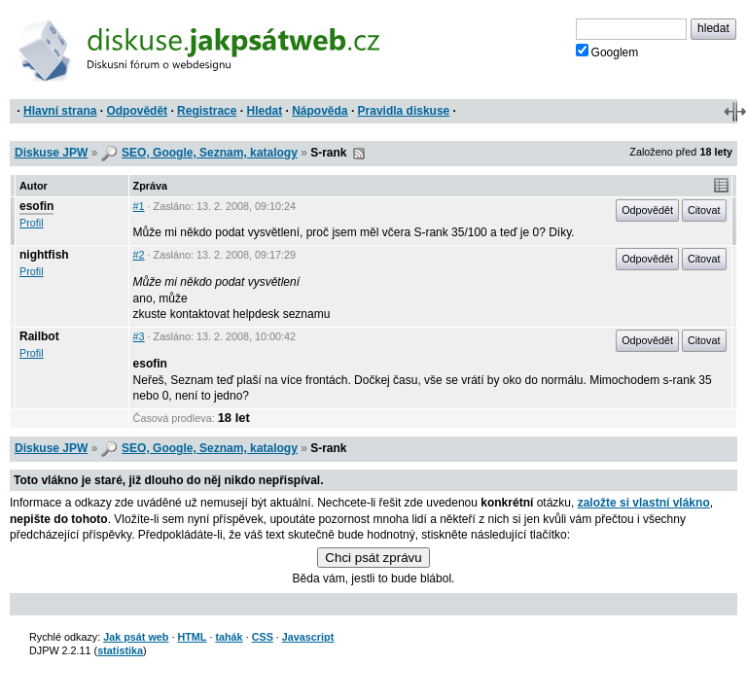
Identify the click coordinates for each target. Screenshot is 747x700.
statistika (120, 650)
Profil (32, 223)
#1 (139, 206)
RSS (359, 154)
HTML (192, 637)
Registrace (207, 111)
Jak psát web (136, 637)
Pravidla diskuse (404, 111)
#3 (139, 336)
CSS (263, 637)
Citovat (704, 210)
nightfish (44, 255)
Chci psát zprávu (373, 558)
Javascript (308, 637)
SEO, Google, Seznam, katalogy (210, 153)
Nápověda (320, 111)
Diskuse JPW (51, 153)
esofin (36, 206)
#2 (139, 255)
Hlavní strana (60, 111)
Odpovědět (137, 111)
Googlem (607, 52)
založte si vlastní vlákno (644, 503)
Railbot (39, 336)
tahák (229, 637)
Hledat (264, 111)
